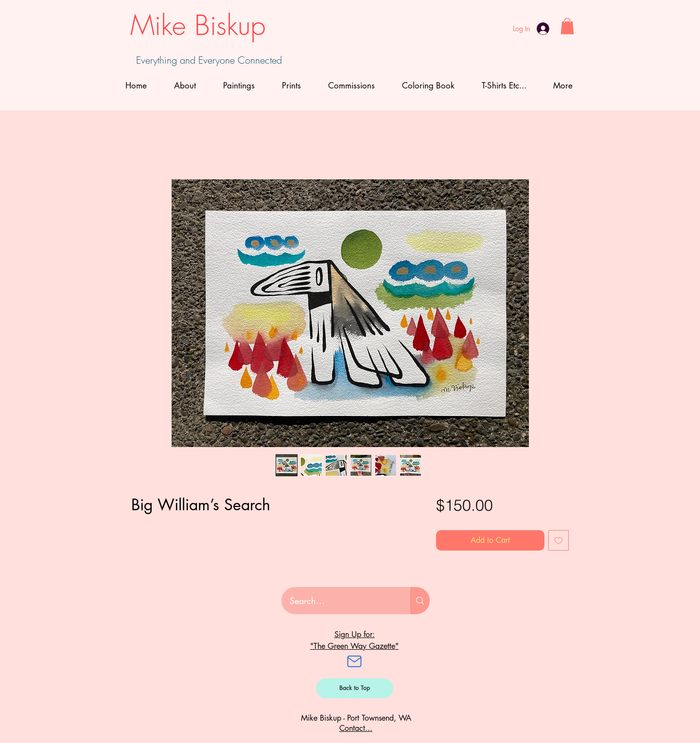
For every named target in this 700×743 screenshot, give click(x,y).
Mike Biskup (198, 25)
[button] (567, 26)
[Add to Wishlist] (559, 540)
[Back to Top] (355, 688)
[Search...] (340, 601)
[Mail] (354, 661)
